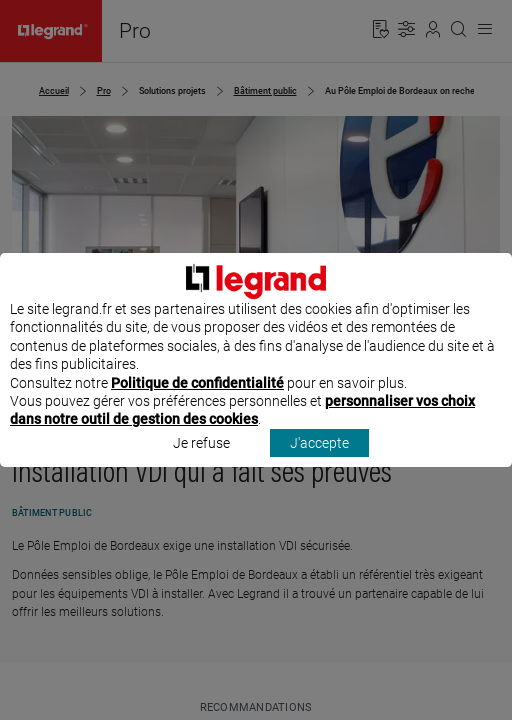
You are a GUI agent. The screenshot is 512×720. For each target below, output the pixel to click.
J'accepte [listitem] (319, 461)
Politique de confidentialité (197, 401)
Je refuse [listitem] (201, 461)
